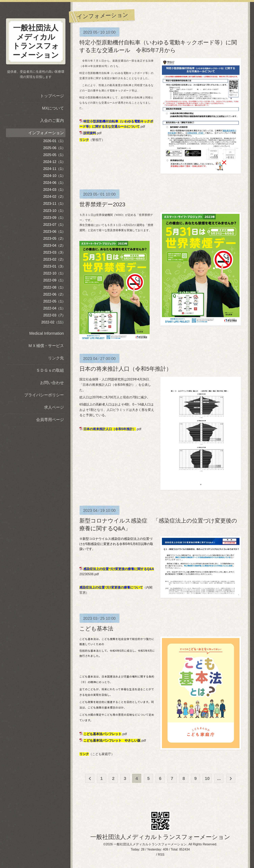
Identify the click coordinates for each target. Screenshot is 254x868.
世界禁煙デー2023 (102, 204)
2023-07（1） (54, 225)
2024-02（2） (54, 197)
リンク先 (56, 358)
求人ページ (54, 407)
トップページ (52, 96)
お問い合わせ (52, 383)
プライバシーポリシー (44, 395)
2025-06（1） (54, 148)
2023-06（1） (54, 232)
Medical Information (47, 333)
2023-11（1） (54, 204)
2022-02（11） (53, 322)
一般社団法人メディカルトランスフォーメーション (160, 837)
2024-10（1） (54, 176)
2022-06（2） (54, 294)
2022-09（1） (54, 280)
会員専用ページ (50, 420)
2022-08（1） (54, 287)
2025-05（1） (54, 155)
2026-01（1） (54, 141)
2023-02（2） (54, 259)
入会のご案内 (52, 120)
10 (207, 778)
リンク (84, 140)
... (219, 778)
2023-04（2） (54, 245)
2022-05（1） (54, 301)
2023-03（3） (54, 252)
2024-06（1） (54, 183)
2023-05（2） (54, 239)
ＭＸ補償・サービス (46, 346)
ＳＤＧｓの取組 (50, 370)
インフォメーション (46, 133)
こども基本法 (96, 629)
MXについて (53, 108)
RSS (161, 855)
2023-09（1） (54, 218)
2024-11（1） (54, 169)
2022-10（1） (54, 273)
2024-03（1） (54, 190)
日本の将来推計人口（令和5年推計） (126, 369)
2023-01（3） (54, 266)
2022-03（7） (54, 315)
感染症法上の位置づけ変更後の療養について (111, 587)
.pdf (92, 133)
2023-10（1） (54, 211)
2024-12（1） (54, 162)
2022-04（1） (54, 308)
